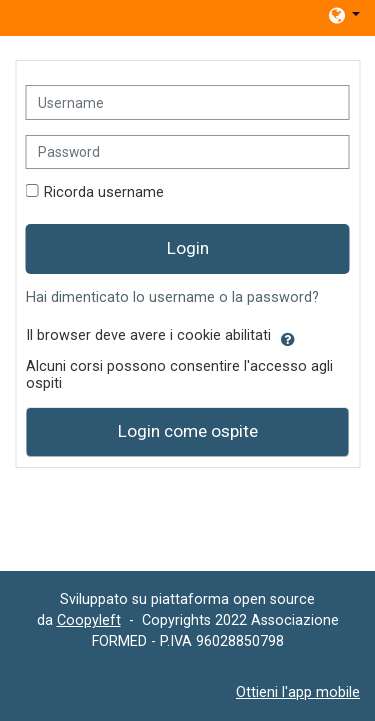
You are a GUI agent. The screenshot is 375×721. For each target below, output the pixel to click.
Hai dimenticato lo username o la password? (172, 297)
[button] (343, 15)
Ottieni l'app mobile (298, 692)
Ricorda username (104, 192)
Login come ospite (188, 431)
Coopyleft (89, 620)
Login (188, 248)
